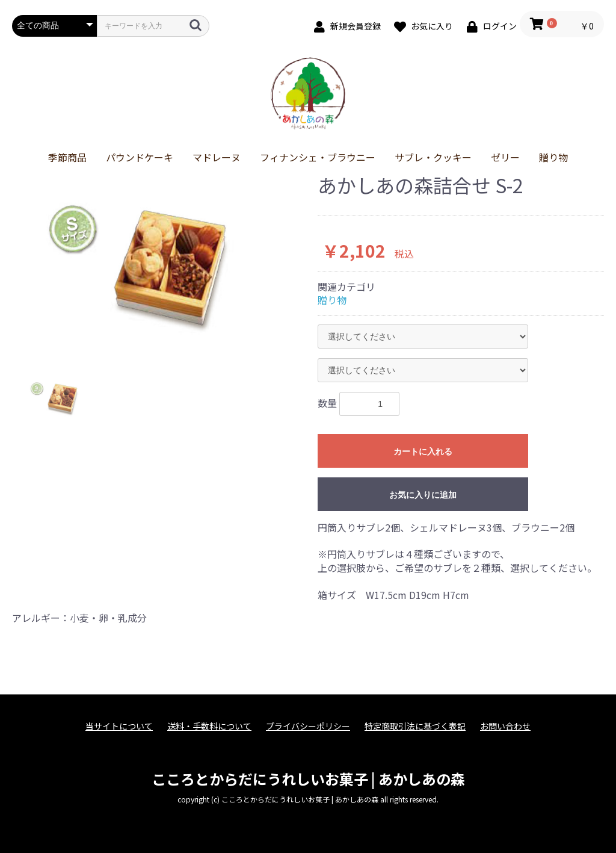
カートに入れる (423, 451)
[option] (160, 265)
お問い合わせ (505, 726)
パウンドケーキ (140, 157)
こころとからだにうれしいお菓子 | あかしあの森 (308, 779)
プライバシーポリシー (308, 726)
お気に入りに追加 (423, 495)
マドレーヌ (217, 157)
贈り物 (553, 157)
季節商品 (67, 157)
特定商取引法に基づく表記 (415, 726)
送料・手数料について (209, 726)
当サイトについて (119, 726)
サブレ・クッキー (433, 157)
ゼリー (505, 157)
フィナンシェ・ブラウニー (318, 157)
